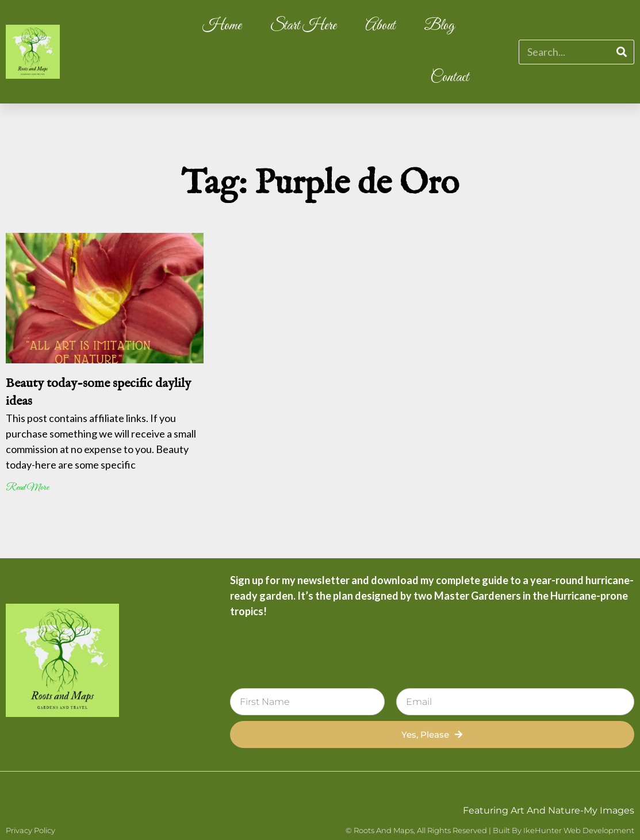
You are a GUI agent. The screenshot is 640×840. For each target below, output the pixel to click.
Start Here (303, 26)
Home (222, 26)
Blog (439, 26)
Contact (449, 78)
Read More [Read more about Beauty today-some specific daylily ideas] (27, 488)
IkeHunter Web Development (579, 830)
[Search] (621, 52)
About (380, 26)
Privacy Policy (30, 830)
